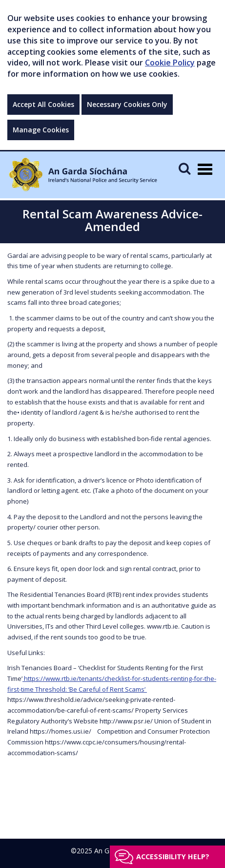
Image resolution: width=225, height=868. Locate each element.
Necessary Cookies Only (127, 104)
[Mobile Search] (184, 168)
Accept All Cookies (43, 104)
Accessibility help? (173, 857)
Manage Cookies (41, 130)
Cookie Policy (170, 63)
